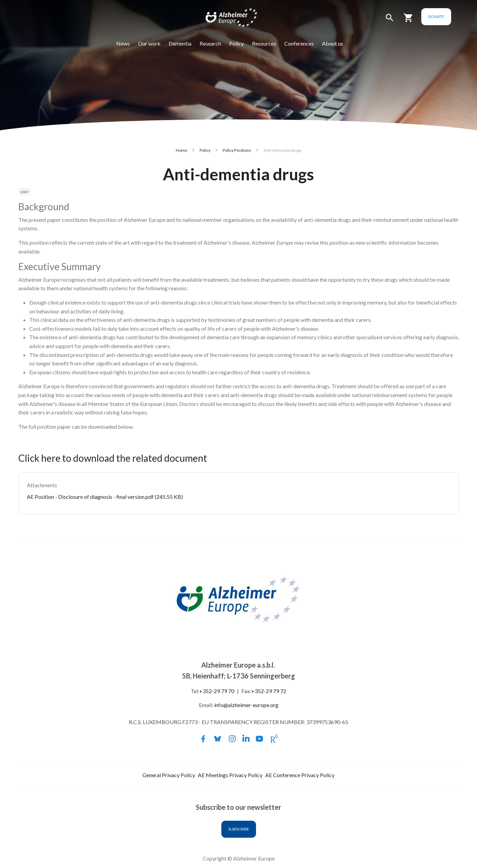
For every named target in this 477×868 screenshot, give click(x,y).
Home (182, 150)
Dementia (189, 43)
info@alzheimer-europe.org (246, 705)
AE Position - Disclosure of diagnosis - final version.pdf (90, 497)
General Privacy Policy (169, 775)
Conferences (308, 43)
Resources (273, 43)
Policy (245, 43)
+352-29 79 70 (217, 691)
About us (341, 43)
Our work (158, 43)
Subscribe (239, 829)
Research (219, 43)
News (132, 43)
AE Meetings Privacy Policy (230, 775)
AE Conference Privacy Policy (300, 775)
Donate (454, 17)
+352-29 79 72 (269, 691)
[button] (407, 21)
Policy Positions (237, 150)
